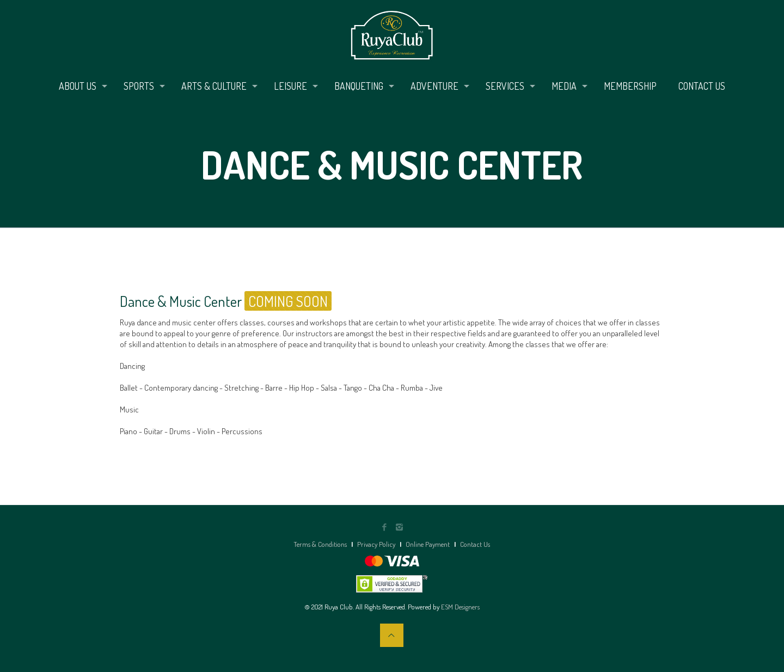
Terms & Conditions (320, 544)
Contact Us (475, 544)
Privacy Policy (376, 544)
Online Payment (428, 544)
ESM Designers (460, 607)
